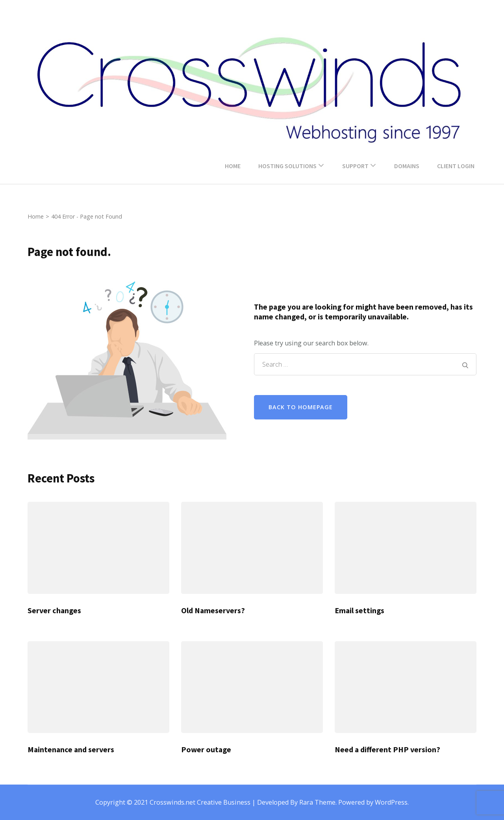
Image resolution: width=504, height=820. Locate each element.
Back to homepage (301, 407)
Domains (407, 166)
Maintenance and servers (71, 750)
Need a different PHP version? (387, 750)
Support (355, 166)
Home (233, 166)
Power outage (206, 750)
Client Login (456, 166)
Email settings (359, 610)
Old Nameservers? (213, 610)
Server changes (54, 610)
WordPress (391, 802)
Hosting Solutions (287, 166)
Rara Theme (317, 802)
